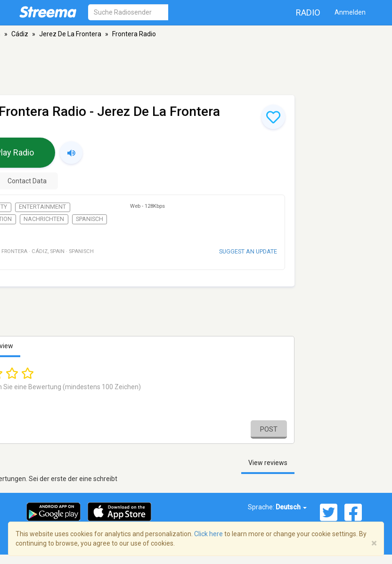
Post (269, 429)
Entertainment (42, 207)
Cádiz (20, 34)
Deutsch (291, 507)
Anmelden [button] (350, 12)
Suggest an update (248, 251)
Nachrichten (44, 219)
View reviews (268, 463)
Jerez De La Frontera (70, 34)
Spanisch (90, 219)
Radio (308, 12)
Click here (208, 534)
